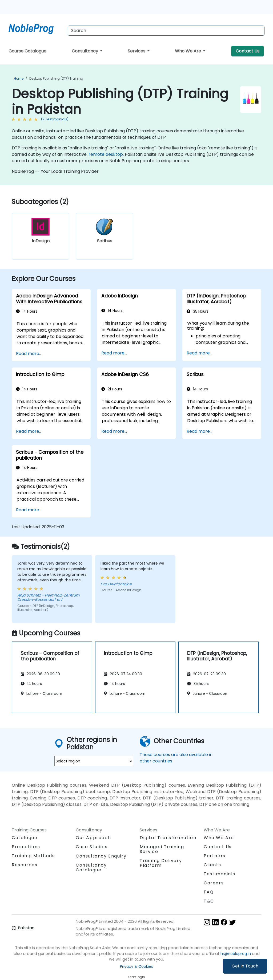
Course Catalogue (27, 51)
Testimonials (219, 874)
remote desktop (106, 154)
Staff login (137, 977)
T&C (209, 901)
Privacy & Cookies (136, 966)
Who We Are (188, 51)
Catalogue (25, 838)
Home (19, 78)
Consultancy (85, 51)
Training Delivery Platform (161, 863)
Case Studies (92, 847)
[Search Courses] (166, 31)
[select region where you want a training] (94, 761)
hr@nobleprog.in (236, 954)
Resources (25, 865)
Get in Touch (245, 966)
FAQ (209, 892)
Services (137, 51)
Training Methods (33, 856)
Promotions (26, 847)
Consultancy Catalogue (91, 867)
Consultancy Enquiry (101, 856)
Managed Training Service (162, 849)
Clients (212, 865)
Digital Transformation (168, 838)
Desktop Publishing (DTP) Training (56, 78)
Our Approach (93, 838)
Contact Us (248, 51)
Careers (214, 883)
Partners (215, 856)
